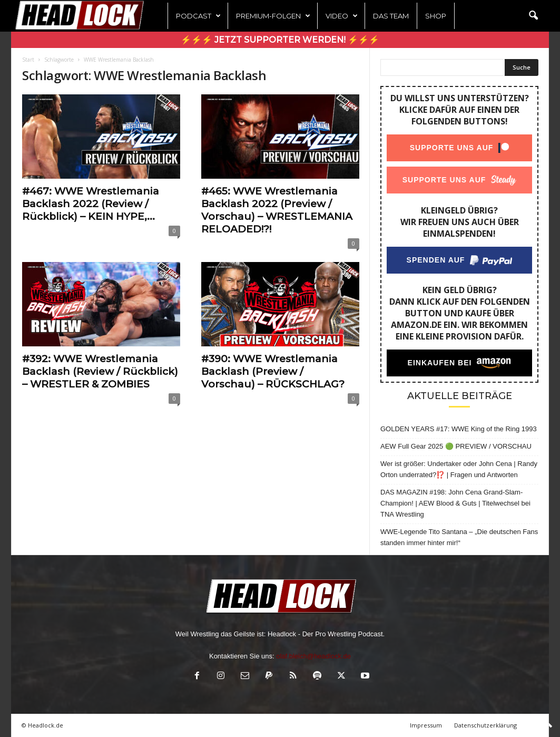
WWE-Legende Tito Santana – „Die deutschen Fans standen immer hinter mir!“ (459, 537)
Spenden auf (436, 260)
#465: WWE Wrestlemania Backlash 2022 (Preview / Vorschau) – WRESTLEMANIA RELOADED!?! (277, 210)
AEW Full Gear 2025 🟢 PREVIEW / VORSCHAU (456, 446)
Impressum (426, 725)
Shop (436, 16)
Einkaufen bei (440, 363)
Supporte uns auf (452, 148)
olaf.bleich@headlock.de (313, 656)
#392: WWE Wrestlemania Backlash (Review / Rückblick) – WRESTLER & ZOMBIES (100, 371)
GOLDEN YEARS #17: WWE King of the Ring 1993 (459, 429)
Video (342, 16)
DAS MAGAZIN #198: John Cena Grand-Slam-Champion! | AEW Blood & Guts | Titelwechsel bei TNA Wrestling (455, 503)
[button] (533, 16)
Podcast (198, 16)
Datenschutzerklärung (485, 725)
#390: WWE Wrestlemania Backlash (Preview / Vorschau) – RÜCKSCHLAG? (273, 371)
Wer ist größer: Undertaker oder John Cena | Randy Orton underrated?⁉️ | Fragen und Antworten (459, 469)
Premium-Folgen (273, 16)
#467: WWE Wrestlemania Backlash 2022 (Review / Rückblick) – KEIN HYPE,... (91, 204)
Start (28, 60)
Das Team (391, 16)
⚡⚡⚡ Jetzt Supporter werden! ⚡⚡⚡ (280, 40)
